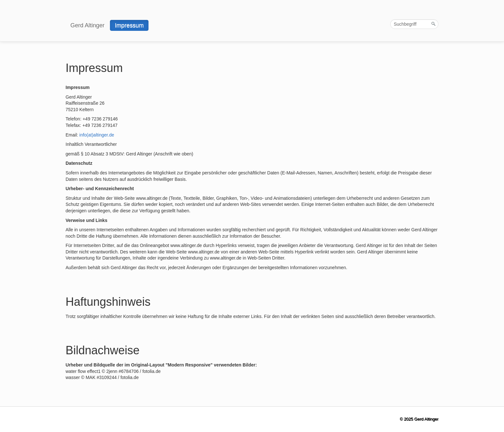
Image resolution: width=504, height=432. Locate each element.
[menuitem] (88, 25)
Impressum (129, 25)
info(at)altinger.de (97, 135)
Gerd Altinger (87, 25)
